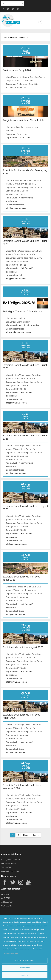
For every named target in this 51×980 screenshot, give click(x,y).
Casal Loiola (25, 138)
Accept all (25, 975)
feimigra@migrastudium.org (19, 332)
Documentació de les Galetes (11, 953)
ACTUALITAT (7, 902)
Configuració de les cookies (25, 961)
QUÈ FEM (6, 898)
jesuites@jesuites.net (10, 871)
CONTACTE (6, 906)
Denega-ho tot (25, 968)
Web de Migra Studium (29, 325)
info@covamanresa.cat (16, 208)
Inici (5, 37)
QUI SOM (5, 894)
